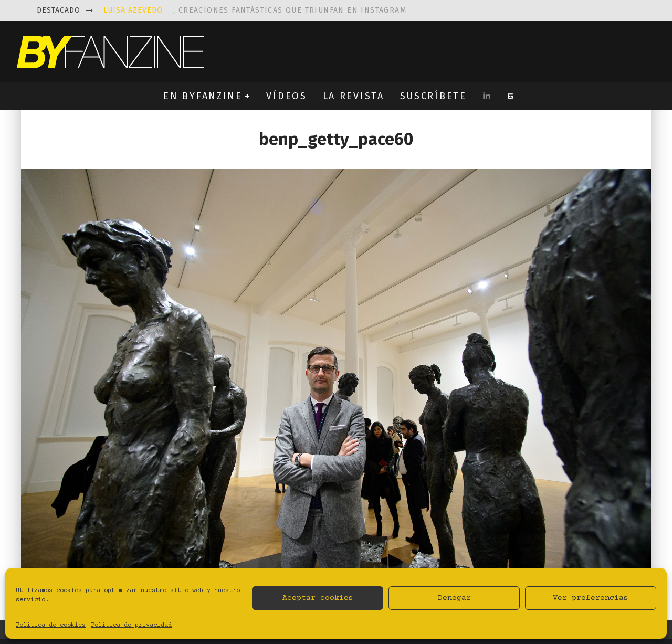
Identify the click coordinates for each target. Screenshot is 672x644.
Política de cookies (51, 625)
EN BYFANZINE (203, 96)
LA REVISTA (354, 96)
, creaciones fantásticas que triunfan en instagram (255, 10)
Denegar (454, 598)
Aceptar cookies (318, 598)
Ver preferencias (591, 598)
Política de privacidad (131, 625)
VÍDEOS (286, 96)
